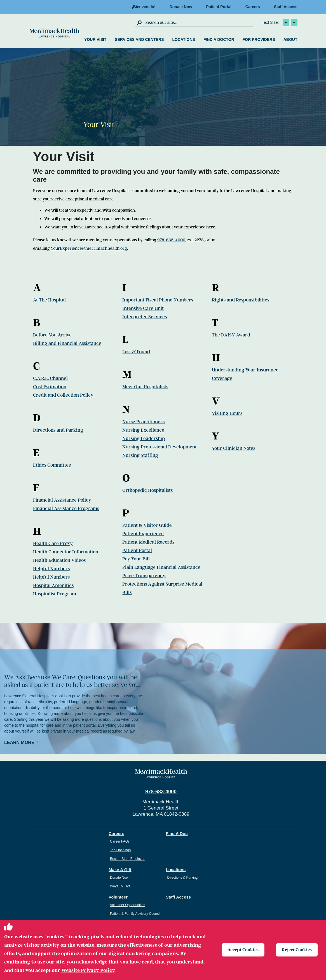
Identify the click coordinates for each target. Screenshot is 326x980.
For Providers (259, 39)
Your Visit (95, 39)
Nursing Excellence (143, 430)
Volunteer (118, 897)
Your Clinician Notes (234, 448)
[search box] (198, 22)
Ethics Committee (52, 465)
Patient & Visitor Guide (147, 525)
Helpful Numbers (51, 569)
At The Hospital (49, 300)
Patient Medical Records (148, 542)
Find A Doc (177, 833)
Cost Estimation (50, 387)
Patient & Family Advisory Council (135, 914)
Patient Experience (143, 534)
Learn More (19, 742)
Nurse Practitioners (143, 422)
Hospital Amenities (53, 585)
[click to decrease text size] (294, 23)
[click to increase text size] (286, 23)
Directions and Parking (58, 430)
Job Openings (120, 850)
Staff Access (286, 7)
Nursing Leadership (144, 438)
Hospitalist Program (55, 594)
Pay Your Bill (136, 559)
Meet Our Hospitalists (145, 387)
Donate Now (181, 7)
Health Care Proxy (53, 543)
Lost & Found (136, 352)
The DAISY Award (231, 335)
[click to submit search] (140, 22)
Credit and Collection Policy (63, 395)
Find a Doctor (219, 39)
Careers (253, 7)
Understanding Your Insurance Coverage (245, 374)
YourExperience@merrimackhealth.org (89, 248)
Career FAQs (120, 841)
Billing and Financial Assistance (67, 343)
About (290, 39)
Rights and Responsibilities (241, 300)
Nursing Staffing (140, 455)
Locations (183, 39)
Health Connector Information (66, 552)
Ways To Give (120, 886)
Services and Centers (139, 39)
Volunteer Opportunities (127, 905)
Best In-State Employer (127, 859)
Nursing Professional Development (160, 447)
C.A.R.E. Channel (50, 378)
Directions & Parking (183, 878)
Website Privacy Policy (88, 970)
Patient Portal (219, 7)
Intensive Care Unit (143, 308)
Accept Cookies (243, 950)
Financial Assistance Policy (62, 500)
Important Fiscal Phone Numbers (158, 300)
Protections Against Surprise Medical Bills (162, 588)
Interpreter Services (145, 317)
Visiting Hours (227, 413)
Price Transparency (144, 576)
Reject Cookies (297, 950)
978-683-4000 (171, 240)
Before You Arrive (52, 335)
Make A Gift (120, 870)
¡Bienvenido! (144, 7)
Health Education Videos (59, 560)
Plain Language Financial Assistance (161, 567)
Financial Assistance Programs (66, 508)
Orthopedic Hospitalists (147, 490)
